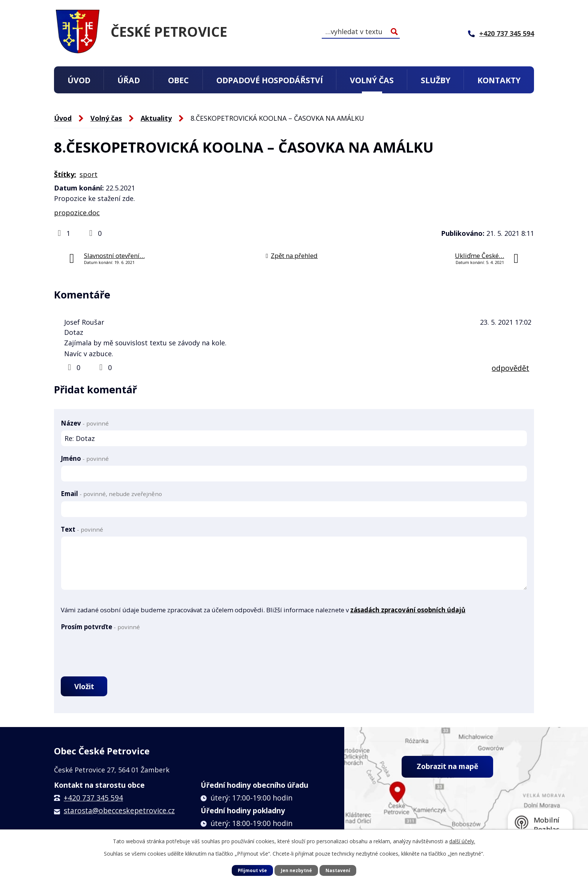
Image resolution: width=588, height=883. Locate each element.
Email (111, 494)
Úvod (79, 80)
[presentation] (118, 648)
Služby (436, 80)
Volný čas (372, 80)
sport (88, 174)
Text (82, 529)
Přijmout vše (252, 870)
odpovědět (510, 368)
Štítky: (65, 174)
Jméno (85, 458)
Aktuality (156, 118)
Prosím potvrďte (100, 627)
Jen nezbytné (297, 870)
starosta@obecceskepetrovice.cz (119, 812)
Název (85, 423)
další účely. (462, 841)
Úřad (129, 80)
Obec (178, 80)
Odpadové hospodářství (270, 80)
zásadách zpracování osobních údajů (408, 610)
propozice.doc (77, 213)
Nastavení (338, 870)
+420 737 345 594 (93, 799)
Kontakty (499, 80)
